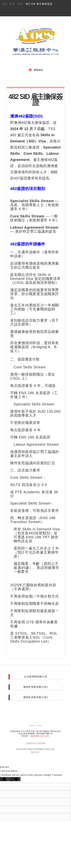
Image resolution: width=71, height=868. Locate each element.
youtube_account (42, 12)
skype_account (35, 12)
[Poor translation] (14, 779)
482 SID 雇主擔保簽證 (39, 4)
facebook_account (21, 12)
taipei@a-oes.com (40, 736)
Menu (39, 70)
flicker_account (48, 12)
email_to (28, 12)
